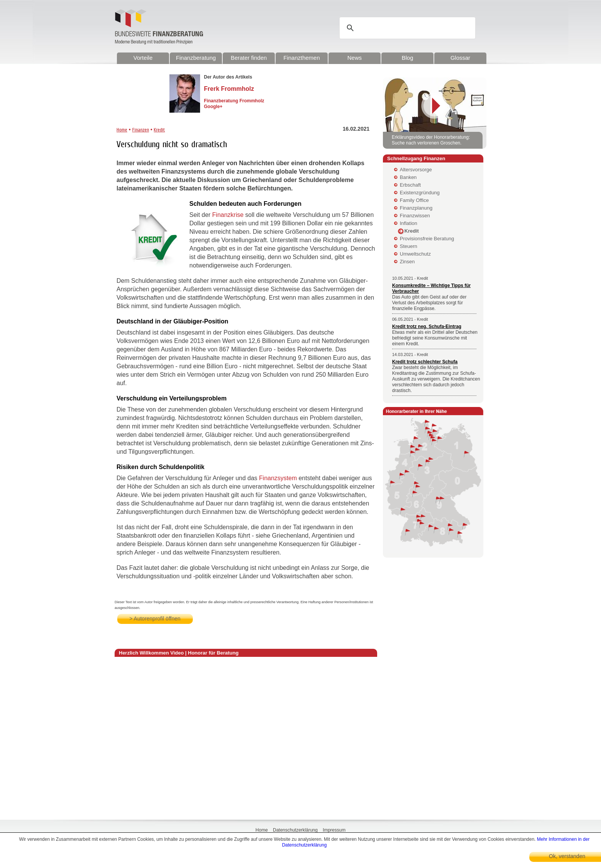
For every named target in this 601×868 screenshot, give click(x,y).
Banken (408, 177)
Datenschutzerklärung (295, 830)
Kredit (159, 130)
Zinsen (407, 262)
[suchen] (409, 28)
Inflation (409, 223)
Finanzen (141, 130)
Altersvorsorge (416, 170)
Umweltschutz (415, 254)
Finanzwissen (415, 216)
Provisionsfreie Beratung (427, 239)
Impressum (334, 830)
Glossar (460, 58)
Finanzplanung (416, 208)
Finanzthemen (301, 58)
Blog (407, 58)
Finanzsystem (278, 478)
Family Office (414, 200)
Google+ (213, 107)
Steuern (409, 246)
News (355, 58)
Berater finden (249, 58)
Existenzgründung (420, 193)
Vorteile (143, 58)
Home (122, 130)
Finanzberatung (196, 58)
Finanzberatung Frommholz (234, 101)
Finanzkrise (228, 215)
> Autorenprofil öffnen (155, 619)
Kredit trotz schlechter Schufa (425, 362)
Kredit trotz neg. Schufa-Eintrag (427, 327)
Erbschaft (410, 185)
